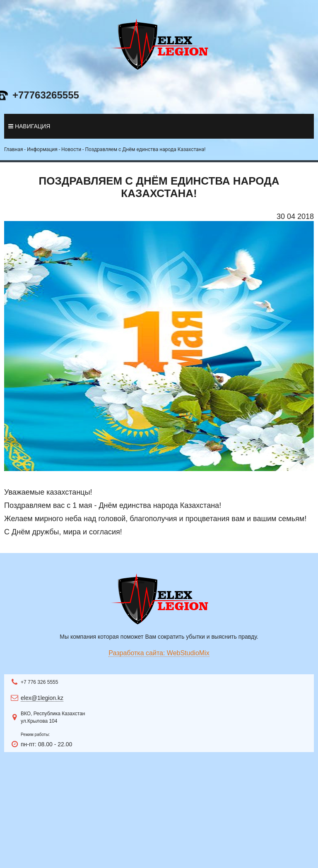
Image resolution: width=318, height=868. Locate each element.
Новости (71, 149)
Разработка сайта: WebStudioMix (159, 653)
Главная (14, 149)
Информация (42, 149)
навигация (29, 126)
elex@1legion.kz (42, 698)
